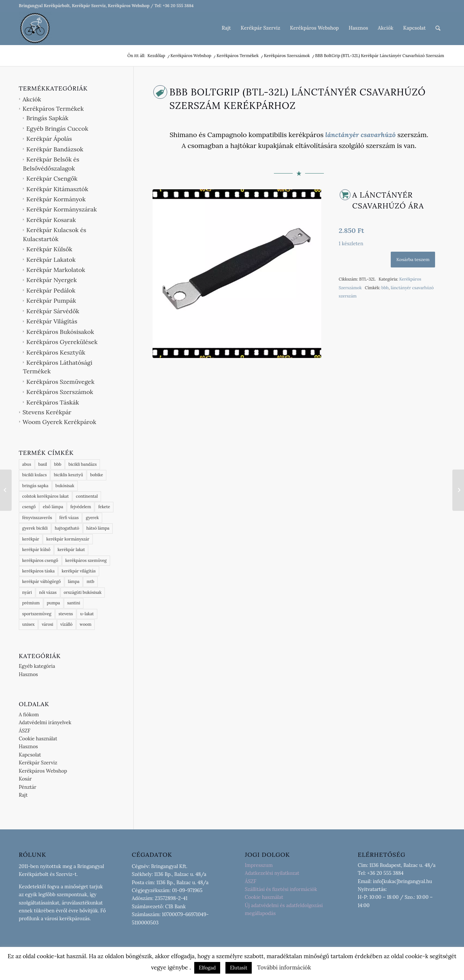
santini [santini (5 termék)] (74, 603)
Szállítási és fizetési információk (281, 889)
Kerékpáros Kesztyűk (56, 352)
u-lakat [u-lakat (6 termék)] (87, 614)
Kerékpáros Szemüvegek (60, 382)
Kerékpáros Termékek (53, 109)
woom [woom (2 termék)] (85, 624)
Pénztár (28, 787)
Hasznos (28, 674)
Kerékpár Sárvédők (53, 311)
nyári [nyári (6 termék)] (27, 592)
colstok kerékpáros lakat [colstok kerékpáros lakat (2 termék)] (45, 496)
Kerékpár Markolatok (56, 270)
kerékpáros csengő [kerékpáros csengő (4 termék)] (40, 560)
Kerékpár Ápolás (49, 139)
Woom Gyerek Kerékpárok (59, 422)
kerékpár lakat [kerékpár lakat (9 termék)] (71, 550)
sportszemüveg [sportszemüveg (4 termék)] (37, 614)
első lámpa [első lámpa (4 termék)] (53, 507)
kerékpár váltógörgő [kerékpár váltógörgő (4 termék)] (42, 581)
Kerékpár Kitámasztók (57, 189)
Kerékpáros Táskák (53, 402)
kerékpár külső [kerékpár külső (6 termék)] (36, 550)
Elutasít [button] (239, 968)
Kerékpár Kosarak (51, 220)
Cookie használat (38, 739)
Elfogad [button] (207, 968)
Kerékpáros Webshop (43, 771)
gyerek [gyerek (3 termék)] (92, 518)
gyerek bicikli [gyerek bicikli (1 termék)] (35, 528)
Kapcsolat (30, 755)
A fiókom (29, 715)
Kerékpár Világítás (52, 321)
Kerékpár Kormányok (56, 199)
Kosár (25, 779)
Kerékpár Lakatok (51, 260)
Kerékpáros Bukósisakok (60, 332)
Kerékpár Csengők (52, 178)
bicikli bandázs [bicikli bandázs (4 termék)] (82, 464)
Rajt (23, 795)
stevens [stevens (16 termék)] (66, 614)
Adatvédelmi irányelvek (45, 723)
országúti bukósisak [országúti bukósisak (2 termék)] (83, 592)
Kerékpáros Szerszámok (60, 392)
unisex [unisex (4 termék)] (28, 624)
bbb (385, 288)
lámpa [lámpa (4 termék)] (74, 581)
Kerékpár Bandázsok (55, 149)
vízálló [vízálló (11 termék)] (67, 624)
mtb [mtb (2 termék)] (90, 581)
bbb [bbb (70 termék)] (58, 464)
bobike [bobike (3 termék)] (97, 475)
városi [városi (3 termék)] (47, 624)
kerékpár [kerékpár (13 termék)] (31, 539)
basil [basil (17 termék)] (43, 464)
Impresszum (259, 865)
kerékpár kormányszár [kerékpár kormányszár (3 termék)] (68, 539)
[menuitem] (226, 28)
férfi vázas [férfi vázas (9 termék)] (69, 518)
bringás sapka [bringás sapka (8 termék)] (35, 486)
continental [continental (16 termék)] (87, 496)
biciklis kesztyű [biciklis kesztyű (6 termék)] (68, 475)
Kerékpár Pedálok (51, 290)
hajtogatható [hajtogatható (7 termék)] (67, 528)
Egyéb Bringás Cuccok (57, 128)
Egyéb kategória (37, 666)
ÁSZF (25, 731)
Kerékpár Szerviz (38, 763)
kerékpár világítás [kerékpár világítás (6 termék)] (79, 571)
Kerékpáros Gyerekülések (62, 342)
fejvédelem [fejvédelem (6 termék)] (81, 507)
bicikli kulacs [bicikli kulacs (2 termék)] (34, 475)
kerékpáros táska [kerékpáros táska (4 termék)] (38, 571)
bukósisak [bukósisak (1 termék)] (65, 486)
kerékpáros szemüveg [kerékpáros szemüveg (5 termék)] (86, 560)
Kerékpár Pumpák (51, 300)
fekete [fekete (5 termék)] (104, 507)
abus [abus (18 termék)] (27, 464)
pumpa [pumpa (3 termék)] (54, 603)
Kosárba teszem (413, 259)
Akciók (32, 99)
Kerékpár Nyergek (51, 280)
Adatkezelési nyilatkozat (272, 873)
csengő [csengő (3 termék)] (29, 507)
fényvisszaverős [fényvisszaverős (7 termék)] (37, 518)
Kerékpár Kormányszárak (61, 209)
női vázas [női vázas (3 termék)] (48, 592)
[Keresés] (438, 28)
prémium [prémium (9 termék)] (31, 603)
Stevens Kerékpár (47, 412)
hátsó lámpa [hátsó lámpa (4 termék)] (98, 528)
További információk (284, 967)
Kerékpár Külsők (49, 249)
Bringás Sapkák (47, 118)
